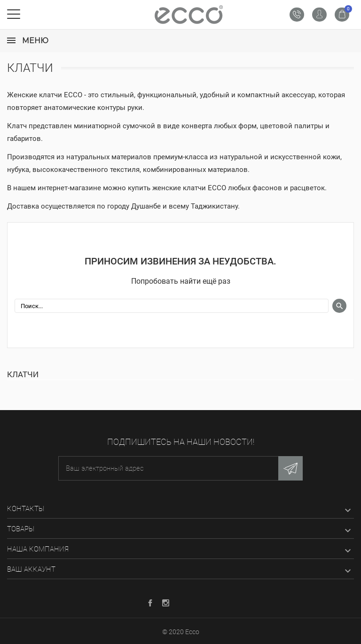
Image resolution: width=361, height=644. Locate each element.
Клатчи (23, 374)
